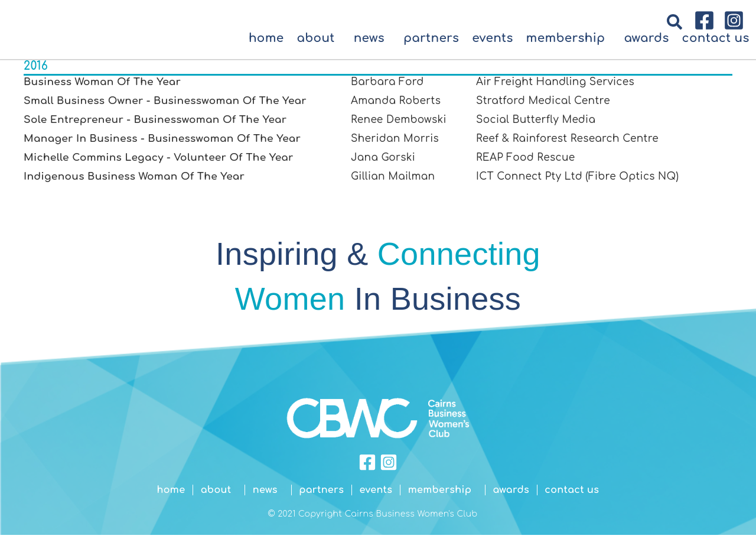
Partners (431, 46)
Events (492, 46)
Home (266, 46)
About (318, 46)
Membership (569, 46)
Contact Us (716, 46)
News (372, 46)
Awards (646, 46)
